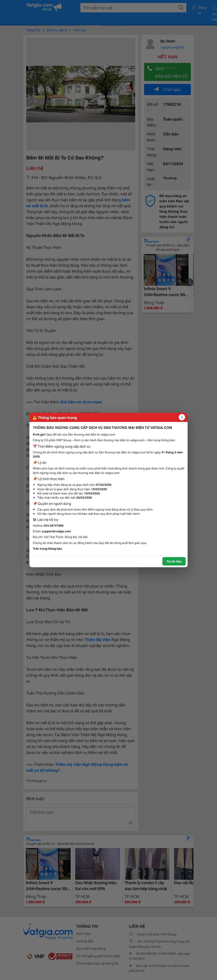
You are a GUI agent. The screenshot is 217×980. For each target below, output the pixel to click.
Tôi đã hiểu (174, 561)
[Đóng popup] (182, 417)
